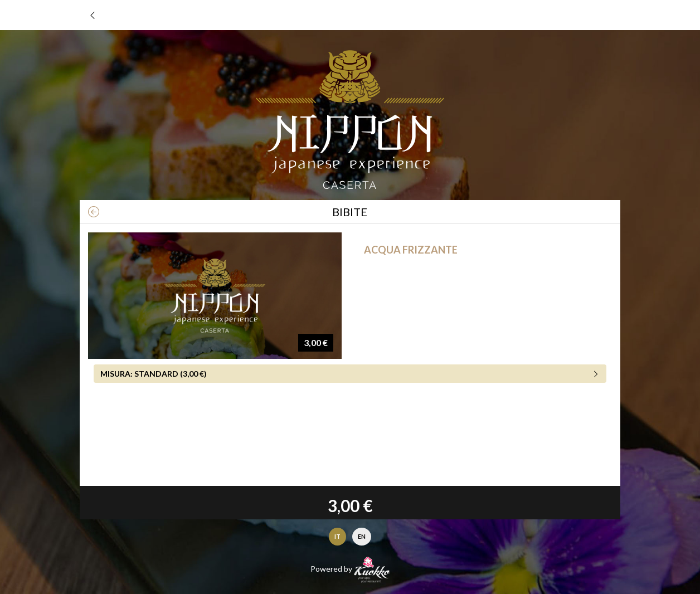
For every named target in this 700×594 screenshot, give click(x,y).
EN (362, 536)
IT (337, 536)
